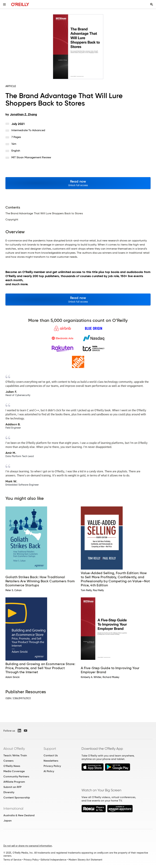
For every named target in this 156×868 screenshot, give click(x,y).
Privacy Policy (52, 766)
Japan (7, 821)
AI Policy (49, 771)
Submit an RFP (12, 787)
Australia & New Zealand (19, 815)
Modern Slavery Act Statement (85, 860)
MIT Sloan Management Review (31, 157)
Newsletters (51, 761)
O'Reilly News (12, 766)
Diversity (9, 792)
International (13, 808)
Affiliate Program (14, 782)
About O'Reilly (14, 749)
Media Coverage (14, 771)
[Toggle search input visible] (152, 4)
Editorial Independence (54, 860)
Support (50, 749)
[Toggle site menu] (4, 4)
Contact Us (51, 755)
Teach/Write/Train (15, 755)
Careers (8, 761)
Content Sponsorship (17, 798)
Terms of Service (12, 860)
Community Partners (16, 776)
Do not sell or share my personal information (28, 846)
